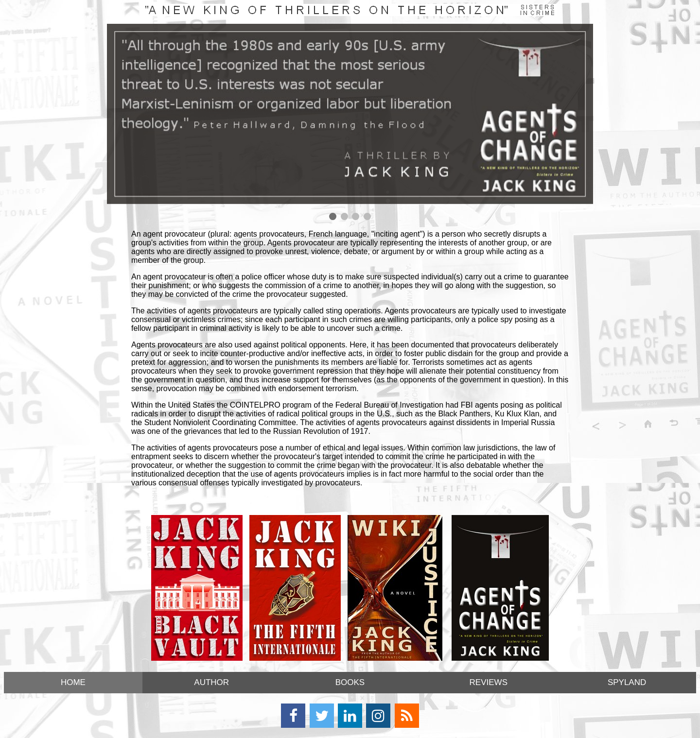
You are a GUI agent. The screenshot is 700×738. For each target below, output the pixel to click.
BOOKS (350, 682)
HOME (73, 682)
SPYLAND (627, 682)
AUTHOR (211, 682)
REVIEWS (489, 682)
